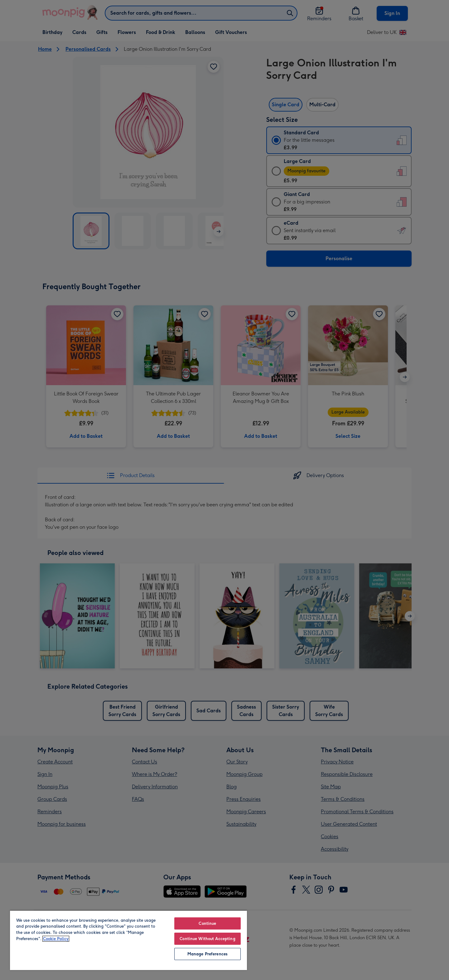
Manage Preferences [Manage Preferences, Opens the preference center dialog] (208, 954)
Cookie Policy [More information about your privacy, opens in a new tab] (56, 939)
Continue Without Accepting (207, 939)
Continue (207, 923)
